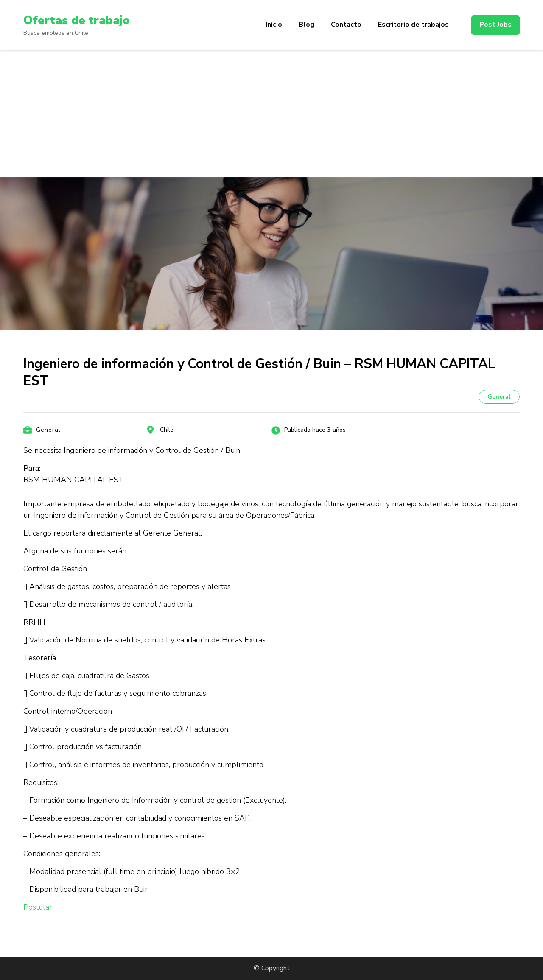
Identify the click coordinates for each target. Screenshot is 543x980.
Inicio (274, 25)
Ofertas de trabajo (77, 20)
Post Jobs (495, 25)
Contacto (346, 25)
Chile (167, 430)
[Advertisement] (271, 114)
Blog (306, 25)
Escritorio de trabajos (413, 25)
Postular (38, 907)
